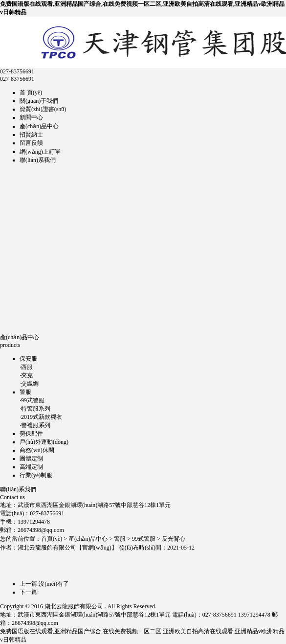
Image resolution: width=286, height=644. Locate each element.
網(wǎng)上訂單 (40, 152)
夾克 (27, 375)
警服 (25, 392)
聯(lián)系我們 (38, 160)
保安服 (28, 359)
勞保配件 (31, 434)
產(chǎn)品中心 (39, 126)
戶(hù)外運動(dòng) (44, 442)
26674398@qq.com (41, 530)
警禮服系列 (36, 425)
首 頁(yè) (31, 92)
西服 (27, 367)
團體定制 (31, 459)
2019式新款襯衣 (42, 417)
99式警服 (33, 400)
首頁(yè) (52, 539)
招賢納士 (31, 135)
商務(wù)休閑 (37, 450)
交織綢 (30, 384)
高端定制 (31, 467)
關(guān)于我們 (39, 101)
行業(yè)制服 (36, 475)
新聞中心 (31, 117)
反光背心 (174, 539)
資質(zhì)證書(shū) (43, 109)
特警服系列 (36, 409)
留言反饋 (31, 143)
